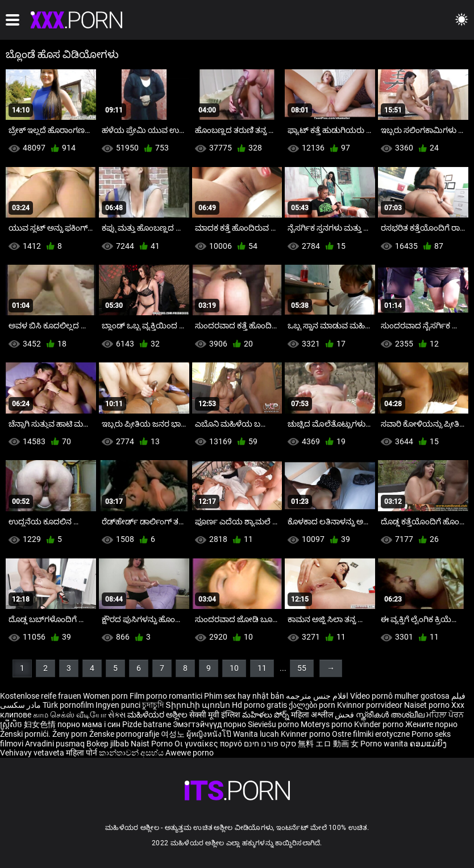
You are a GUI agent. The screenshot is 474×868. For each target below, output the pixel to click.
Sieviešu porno (274, 724)
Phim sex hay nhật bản (244, 696)
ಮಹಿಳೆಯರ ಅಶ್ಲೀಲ (158, 715)
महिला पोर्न (82, 753)
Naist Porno (153, 744)
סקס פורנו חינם (270, 744)
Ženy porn (71, 734)
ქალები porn (313, 705)
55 (302, 668)
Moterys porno (327, 724)
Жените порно (431, 724)
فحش (345, 715)
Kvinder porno (380, 724)
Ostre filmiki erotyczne (371, 734)
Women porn (106, 696)
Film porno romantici (166, 696)
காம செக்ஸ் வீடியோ (70, 715)
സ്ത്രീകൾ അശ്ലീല (391, 715)
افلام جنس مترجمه (317, 696)
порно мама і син (89, 724)
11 (262, 668)
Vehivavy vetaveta (33, 753)
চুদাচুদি (153, 705)
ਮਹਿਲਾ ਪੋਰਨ (445, 715)
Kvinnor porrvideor (371, 705)
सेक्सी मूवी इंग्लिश (215, 715)
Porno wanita (385, 744)
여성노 (174, 734)
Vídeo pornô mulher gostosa (400, 696)
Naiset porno (428, 705)
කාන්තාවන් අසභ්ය (132, 753)
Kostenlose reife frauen (41, 696)
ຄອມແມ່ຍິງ (428, 744)
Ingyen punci (118, 705)
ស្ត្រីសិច (12, 724)
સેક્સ (117, 715)
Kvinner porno (306, 734)
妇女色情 (41, 724)
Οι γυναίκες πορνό (209, 744)
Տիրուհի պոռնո (199, 705)
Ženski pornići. (26, 734)
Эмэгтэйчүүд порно (210, 724)
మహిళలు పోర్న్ (267, 715)
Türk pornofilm (68, 705)
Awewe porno (190, 753)
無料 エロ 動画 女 (328, 744)
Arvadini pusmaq (56, 744)
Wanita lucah (257, 734)
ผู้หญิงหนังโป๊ (210, 734)
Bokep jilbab (108, 744)
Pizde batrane (147, 724)
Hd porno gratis (259, 705)
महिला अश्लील (313, 715)
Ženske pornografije (125, 734)
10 (234, 668)
